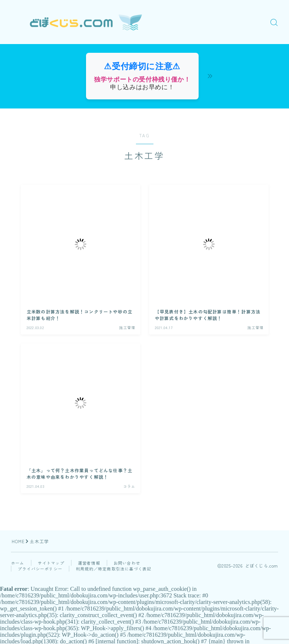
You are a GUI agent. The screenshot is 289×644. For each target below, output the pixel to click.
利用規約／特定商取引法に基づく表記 (114, 569)
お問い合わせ (127, 563)
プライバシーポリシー (40, 569)
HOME (18, 541)
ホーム (18, 563)
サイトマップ (51, 563)
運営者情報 (89, 563)
